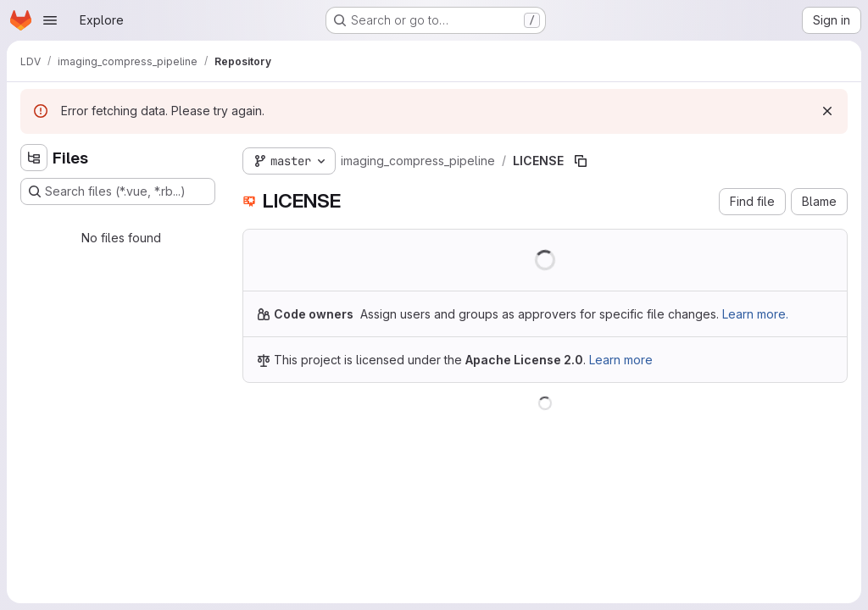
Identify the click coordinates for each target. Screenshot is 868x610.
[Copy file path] (581, 161)
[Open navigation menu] (50, 20)
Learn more (621, 360)
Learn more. (755, 314)
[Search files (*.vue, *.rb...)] (118, 191)
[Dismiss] (827, 111)
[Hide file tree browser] (34, 158)
